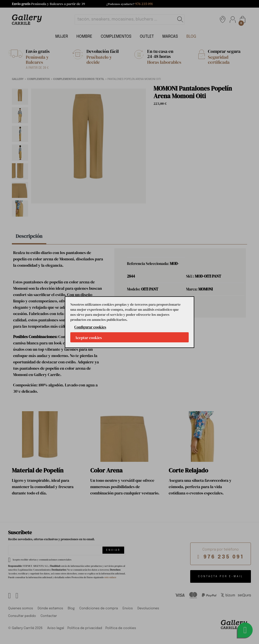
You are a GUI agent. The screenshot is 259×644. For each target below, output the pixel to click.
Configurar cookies (90, 327)
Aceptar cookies (88, 338)
